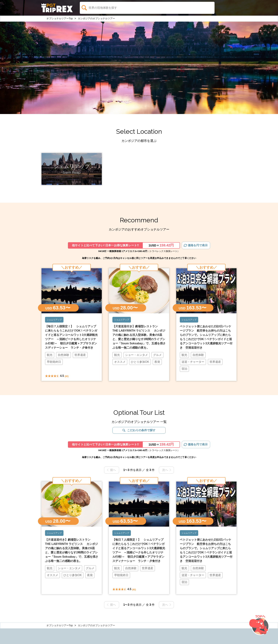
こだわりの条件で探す (141, 430)
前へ (113, 470)
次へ (165, 470)
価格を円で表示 (198, 245)
